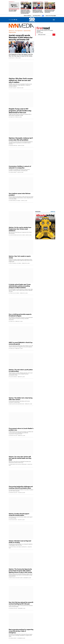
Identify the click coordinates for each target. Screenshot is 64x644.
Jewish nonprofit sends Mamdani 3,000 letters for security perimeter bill (21, 38)
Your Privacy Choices (38, 17)
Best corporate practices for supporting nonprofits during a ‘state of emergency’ (21, 632)
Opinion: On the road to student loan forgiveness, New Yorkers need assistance (20, 230)
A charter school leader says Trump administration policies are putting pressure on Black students (20, 287)
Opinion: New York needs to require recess (20, 258)
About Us (11, 32)
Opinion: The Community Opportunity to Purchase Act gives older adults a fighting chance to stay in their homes (20, 572)
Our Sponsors (19, 32)
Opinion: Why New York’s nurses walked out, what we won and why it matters (21, 81)
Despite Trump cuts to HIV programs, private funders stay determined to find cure (20, 112)
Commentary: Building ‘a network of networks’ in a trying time (20, 168)
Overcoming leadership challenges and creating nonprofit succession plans (21, 488)
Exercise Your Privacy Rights (51, 17)
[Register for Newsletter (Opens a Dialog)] (54, 36)
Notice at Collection (27, 17)
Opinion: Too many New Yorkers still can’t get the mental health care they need (20, 459)
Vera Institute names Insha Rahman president (20, 195)
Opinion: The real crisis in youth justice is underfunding (21, 371)
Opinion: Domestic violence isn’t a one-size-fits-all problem (21, 140)
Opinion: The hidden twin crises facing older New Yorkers (21, 400)
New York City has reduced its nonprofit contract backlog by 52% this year (21, 604)
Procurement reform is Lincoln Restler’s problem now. (21, 430)
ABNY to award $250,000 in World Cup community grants (21, 344)
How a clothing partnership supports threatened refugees (20, 316)
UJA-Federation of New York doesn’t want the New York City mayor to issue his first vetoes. (21, 56)
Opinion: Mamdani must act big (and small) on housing (20, 543)
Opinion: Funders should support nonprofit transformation (19, 515)
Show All (53, 213)
